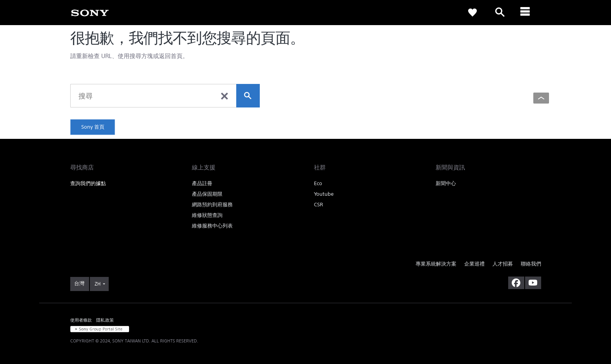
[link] (90, 12)
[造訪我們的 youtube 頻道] (533, 283)
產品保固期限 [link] (207, 194)
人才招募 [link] (503, 264)
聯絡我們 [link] (531, 264)
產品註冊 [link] (202, 183)
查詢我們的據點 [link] (88, 183)
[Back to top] (541, 98)
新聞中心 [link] (446, 183)
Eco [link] (318, 183)
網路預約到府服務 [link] (212, 205)
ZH (98, 284)
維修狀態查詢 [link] (207, 215)
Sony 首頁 (93, 127)
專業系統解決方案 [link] (436, 264)
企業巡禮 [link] (474, 264)
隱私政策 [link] (105, 320)
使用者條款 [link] (81, 320)
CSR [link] (318, 205)
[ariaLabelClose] (527, 13)
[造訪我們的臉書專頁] (516, 283)
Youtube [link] (324, 194)
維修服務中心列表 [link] (212, 226)
